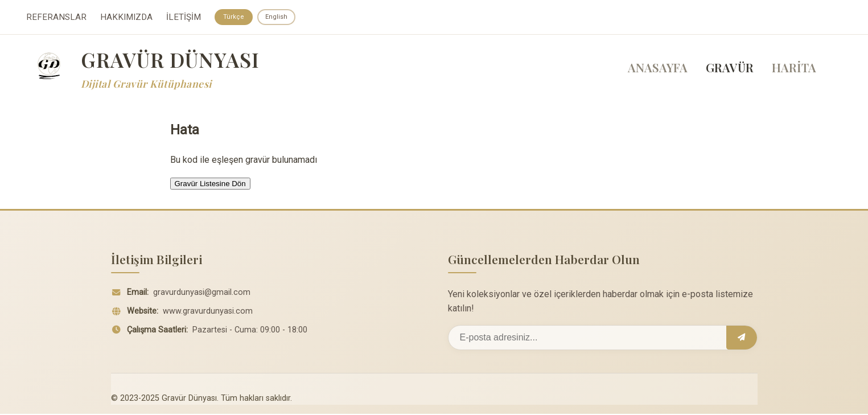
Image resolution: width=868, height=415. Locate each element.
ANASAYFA (658, 69)
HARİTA (794, 69)
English (279, 17)
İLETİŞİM (184, 18)
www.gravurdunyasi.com (208, 312)
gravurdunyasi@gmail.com (202, 293)
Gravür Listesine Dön (210, 185)
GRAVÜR (730, 69)
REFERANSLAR (56, 18)
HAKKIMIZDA (126, 18)
